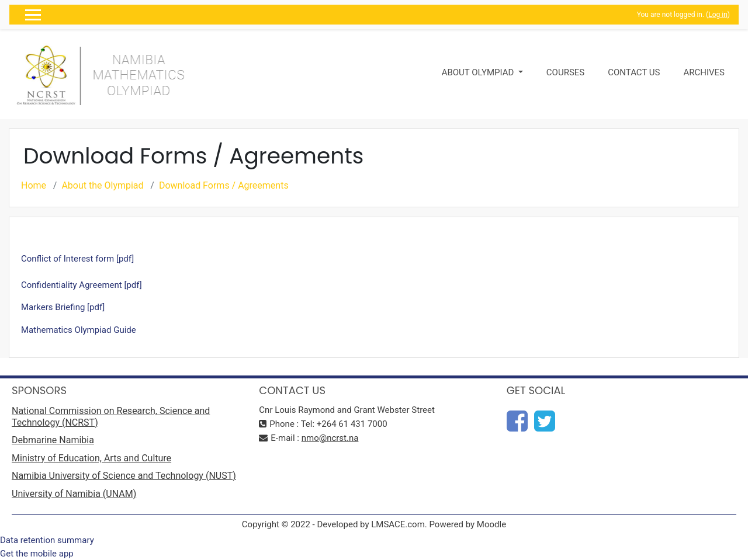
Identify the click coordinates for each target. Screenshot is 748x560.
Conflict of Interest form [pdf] (77, 259)
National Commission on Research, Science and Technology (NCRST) (111, 417)
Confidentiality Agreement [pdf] (82, 285)
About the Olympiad (102, 185)
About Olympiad (479, 72)
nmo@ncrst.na (330, 438)
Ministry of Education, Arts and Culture (91, 458)
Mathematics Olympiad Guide (79, 330)
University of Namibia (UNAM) (74, 494)
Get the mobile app (37, 554)
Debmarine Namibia (53, 440)
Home (34, 185)
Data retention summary (47, 540)
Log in (718, 15)
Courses (565, 72)
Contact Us (634, 72)
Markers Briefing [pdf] (63, 307)
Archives (704, 72)
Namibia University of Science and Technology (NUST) (124, 476)
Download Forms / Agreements (224, 185)
